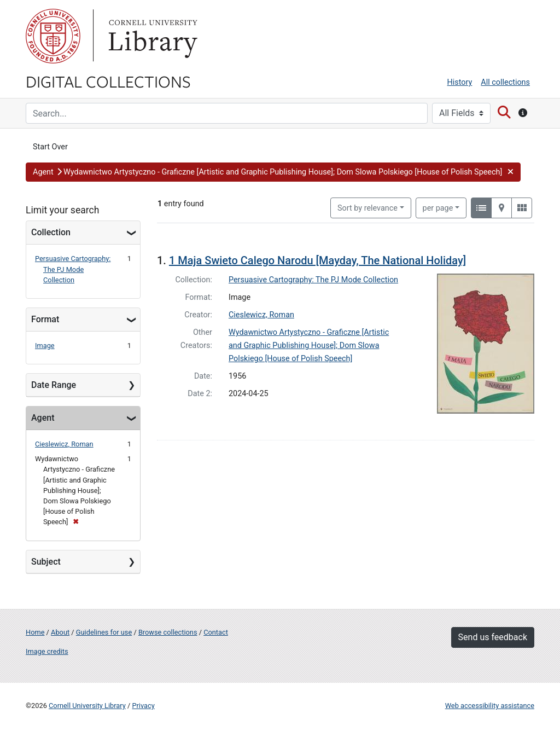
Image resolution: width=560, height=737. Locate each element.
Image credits (47, 651)
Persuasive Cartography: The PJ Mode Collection (73, 269)
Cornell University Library (87, 706)
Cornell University (53, 36)
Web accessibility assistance (490, 706)
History (460, 82)
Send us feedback (493, 637)
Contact (216, 632)
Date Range (54, 385)
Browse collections (168, 632)
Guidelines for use (104, 632)
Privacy (143, 706)
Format (45, 319)
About (60, 632)
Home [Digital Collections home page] (35, 632)
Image (45, 346)
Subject (46, 562)
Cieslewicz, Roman (64, 444)
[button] (273, 172)
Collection (51, 232)
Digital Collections (108, 81)
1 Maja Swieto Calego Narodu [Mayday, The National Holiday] (317, 260)
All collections (505, 82)
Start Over (50, 147)
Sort (367, 208)
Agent (43, 418)
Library (151, 36)
